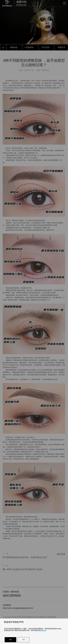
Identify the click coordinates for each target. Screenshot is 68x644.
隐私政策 (43, 630)
